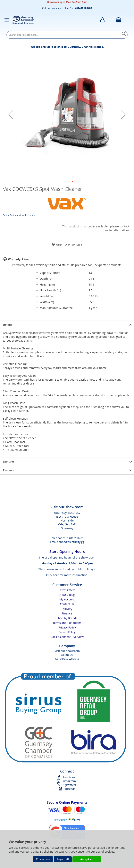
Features (9, 462)
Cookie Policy (67, 632)
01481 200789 (75, 538)
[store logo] (23, 20)
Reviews (8, 470)
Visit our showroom (67, 651)
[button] (11, 115)
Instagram (69, 781)
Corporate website (67, 659)
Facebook (69, 777)
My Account (67, 599)
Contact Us (67, 604)
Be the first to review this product (20, 215)
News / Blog (67, 595)
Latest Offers (67, 590)
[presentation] (67, 325)
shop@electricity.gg (71, 542)
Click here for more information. (67, 575)
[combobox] (67, 35)
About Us (67, 655)
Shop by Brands (67, 618)
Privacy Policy (67, 627)
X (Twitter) (69, 785)
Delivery (67, 609)
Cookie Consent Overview (67, 637)
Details (8, 325)
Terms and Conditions (67, 623)
